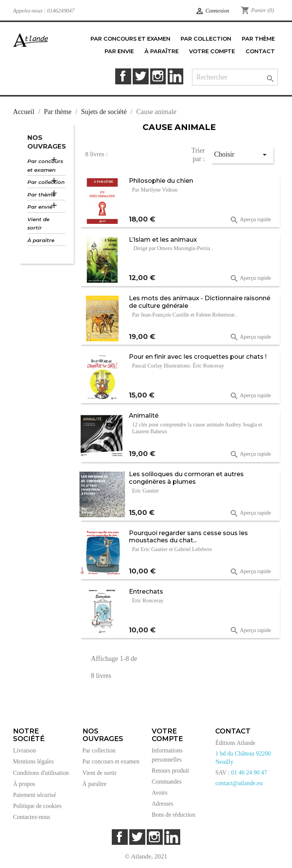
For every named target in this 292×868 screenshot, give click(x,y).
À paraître (41, 240)
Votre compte (167, 735)
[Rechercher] (235, 77)
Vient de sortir (38, 224)
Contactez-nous (32, 817)
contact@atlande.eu (239, 783)
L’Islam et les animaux (163, 239)
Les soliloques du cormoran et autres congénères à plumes (186, 478)
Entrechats (146, 591)
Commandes (167, 782)
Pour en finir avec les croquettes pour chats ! (198, 356)
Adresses (163, 804)
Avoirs (160, 793)
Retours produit (170, 771)
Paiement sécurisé (34, 795)
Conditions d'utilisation (41, 773)
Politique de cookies (37, 806)
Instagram (158, 76)
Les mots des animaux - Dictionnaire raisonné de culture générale (200, 302)
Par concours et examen (45, 166)
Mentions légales (33, 761)
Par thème (41, 195)
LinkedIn (175, 76)
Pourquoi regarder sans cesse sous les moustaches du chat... (188, 537)
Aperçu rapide (250, 220)
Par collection (46, 182)
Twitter (140, 76)
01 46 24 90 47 (249, 772)
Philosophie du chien (161, 181)
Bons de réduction (174, 815)
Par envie (40, 207)
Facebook (123, 76)
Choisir (241, 155)
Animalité (144, 415)
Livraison (24, 750)
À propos (24, 784)
